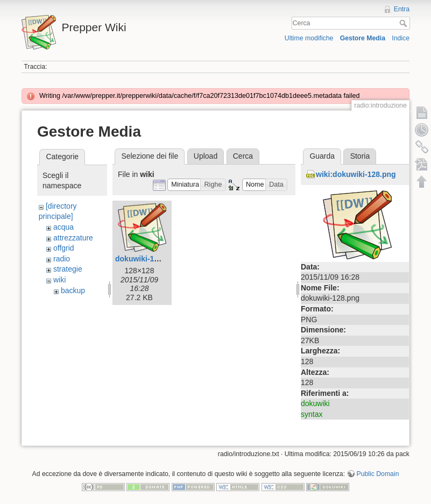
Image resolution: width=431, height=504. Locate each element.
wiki (59, 280)
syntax (312, 414)
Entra (402, 9)
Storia (360, 156)
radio (62, 259)
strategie (68, 269)
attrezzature (73, 238)
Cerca (404, 23)
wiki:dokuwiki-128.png (356, 174)
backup (73, 290)
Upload (206, 156)
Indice (401, 38)
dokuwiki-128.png (147, 259)
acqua (63, 227)
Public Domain (377, 474)
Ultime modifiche (309, 38)
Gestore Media (363, 38)
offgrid (64, 248)
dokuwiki (315, 403)
